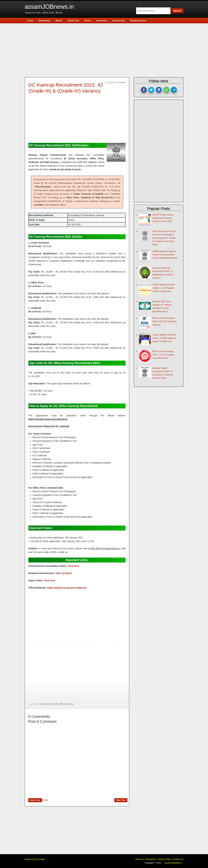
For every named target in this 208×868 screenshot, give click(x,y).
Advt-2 (69, 573)
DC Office (60, 704)
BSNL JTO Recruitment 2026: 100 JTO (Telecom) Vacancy (165, 321)
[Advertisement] (106, 50)
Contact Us (178, 859)
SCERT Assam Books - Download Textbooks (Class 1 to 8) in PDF (164, 218)
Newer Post (35, 800)
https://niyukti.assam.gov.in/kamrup (67, 588)
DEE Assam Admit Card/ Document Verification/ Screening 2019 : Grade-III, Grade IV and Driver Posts (164, 238)
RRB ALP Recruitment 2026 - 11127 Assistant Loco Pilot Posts (163, 355)
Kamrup (70, 704)
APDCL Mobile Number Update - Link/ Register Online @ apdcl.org (164, 288)
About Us (140, 859)
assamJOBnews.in (49, 7)
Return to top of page (35, 859)
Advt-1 (59, 573)
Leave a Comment (117, 82)
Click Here (74, 566)
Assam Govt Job (46, 704)
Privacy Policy (164, 859)
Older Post (121, 800)
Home (45, 800)
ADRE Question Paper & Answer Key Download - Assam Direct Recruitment (165, 255)
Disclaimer (151, 859)
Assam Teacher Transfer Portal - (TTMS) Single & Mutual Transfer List (164, 338)
